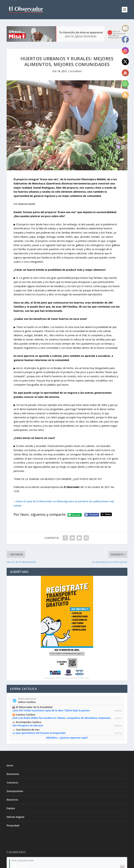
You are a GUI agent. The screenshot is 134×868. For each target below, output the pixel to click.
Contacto (12, 783)
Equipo (11, 808)
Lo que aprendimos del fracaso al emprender (39, 733)
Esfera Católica (27, 702)
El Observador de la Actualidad (34, 707)
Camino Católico (26, 715)
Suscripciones (15, 791)
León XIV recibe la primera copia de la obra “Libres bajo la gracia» (51, 711)
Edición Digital (15, 817)
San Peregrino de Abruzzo (28, 726)
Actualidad (76, 71)
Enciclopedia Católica (29, 722)
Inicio (10, 765)
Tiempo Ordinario (22, 864)
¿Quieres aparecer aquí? (74, 738)
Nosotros (12, 800)
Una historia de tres (28, 730)
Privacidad (13, 825)
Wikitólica (52, 738)
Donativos (13, 774)
